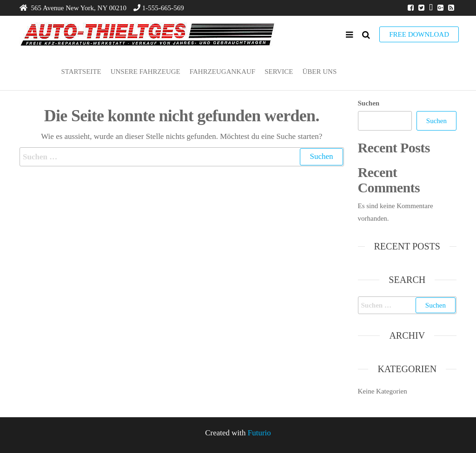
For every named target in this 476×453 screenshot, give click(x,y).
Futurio (259, 433)
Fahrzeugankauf (222, 72)
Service (279, 72)
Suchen (369, 103)
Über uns (319, 72)
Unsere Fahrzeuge (145, 72)
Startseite (81, 72)
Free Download (419, 34)
